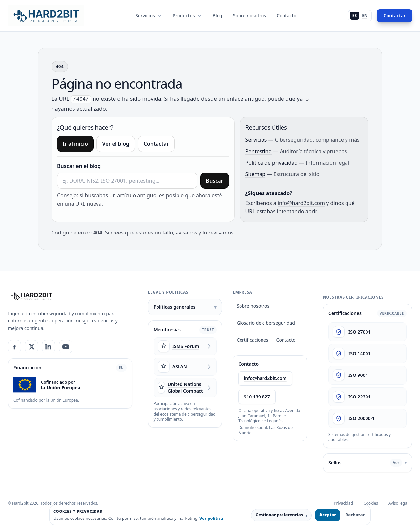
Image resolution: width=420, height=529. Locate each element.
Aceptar (328, 515)
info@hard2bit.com (301, 203)
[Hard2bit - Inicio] (46, 16)
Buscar (215, 181)
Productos (187, 16)
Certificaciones (252, 340)
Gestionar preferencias (281, 515)
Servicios (149, 16)
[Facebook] (14, 347)
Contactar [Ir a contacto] (156, 144)
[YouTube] (66, 347)
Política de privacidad (272, 163)
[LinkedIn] (49, 347)
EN (365, 16)
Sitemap (256, 174)
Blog (218, 16)
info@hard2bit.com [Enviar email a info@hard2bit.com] (265, 378)
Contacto (286, 16)
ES (355, 16)
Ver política (211, 518)
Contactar (395, 16)
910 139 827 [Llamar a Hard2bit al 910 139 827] (257, 397)
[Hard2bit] (32, 296)
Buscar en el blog (79, 166)
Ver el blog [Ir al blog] (116, 144)
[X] (31, 347)
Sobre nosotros (250, 16)
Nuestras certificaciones (353, 297)
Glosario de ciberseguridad (266, 323)
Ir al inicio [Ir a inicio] (75, 144)
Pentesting (259, 151)
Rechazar (355, 515)
